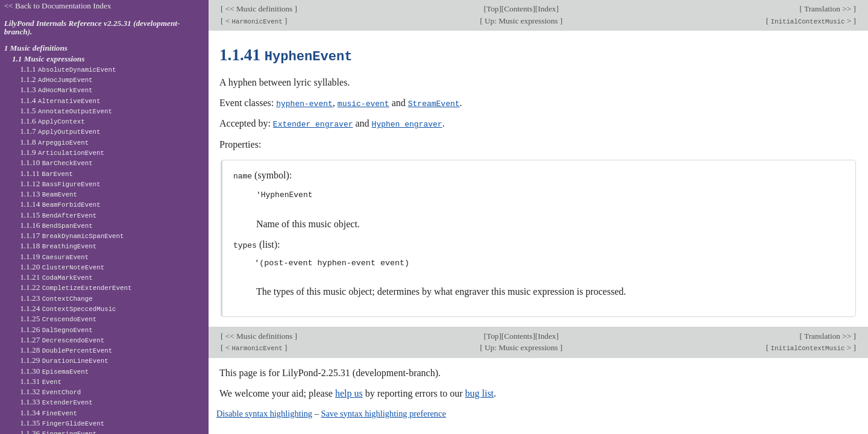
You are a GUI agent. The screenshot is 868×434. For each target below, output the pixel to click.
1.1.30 (54, 371)
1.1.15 (58, 215)
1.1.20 (62, 267)
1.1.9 (62, 152)
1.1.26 (56, 329)
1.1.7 (60, 131)
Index (547, 9)
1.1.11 (46, 173)
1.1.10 (56, 162)
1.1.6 (52, 121)
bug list (479, 391)
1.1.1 (68, 69)
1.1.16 (56, 225)
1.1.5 (66, 111)
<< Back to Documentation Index (58, 6)
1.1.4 (60, 100)
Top (492, 9)
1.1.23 (56, 298)
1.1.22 (76, 287)
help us (349, 391)
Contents (518, 9)
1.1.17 (72, 235)
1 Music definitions (36, 48)
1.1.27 (62, 340)
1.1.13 (49, 194)
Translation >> (828, 9)
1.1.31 (41, 381)
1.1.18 (58, 246)
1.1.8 (54, 142)
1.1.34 (49, 413)
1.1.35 (62, 423)
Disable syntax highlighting (264, 411)
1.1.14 (60, 204)
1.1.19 (54, 256)
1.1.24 (68, 308)
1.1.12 (60, 184)
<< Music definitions (259, 9)
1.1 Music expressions (49, 59)
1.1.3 (56, 90)
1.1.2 (56, 79)
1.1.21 (56, 277)
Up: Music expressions (521, 21)
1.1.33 (56, 402)
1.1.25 (58, 319)
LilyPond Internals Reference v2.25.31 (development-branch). (92, 28)
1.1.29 (64, 360)
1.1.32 (50, 392)
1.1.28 (66, 350)
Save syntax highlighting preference (383, 411)
